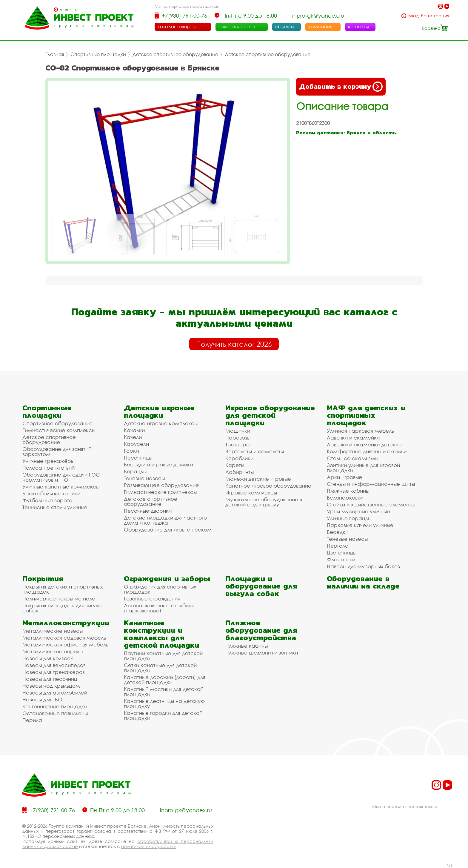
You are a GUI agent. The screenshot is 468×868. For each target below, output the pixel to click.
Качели (133, 437)
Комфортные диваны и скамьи (367, 451)
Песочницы (138, 458)
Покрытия (43, 579)
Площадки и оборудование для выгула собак (261, 586)
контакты (358, 27)
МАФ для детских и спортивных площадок (366, 415)
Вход (414, 16)
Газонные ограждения (152, 599)
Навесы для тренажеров (54, 672)
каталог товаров (177, 27)
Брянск (68, 10)
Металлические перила (53, 651)
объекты (285, 27)
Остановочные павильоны (55, 713)
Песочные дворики (148, 511)
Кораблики (239, 458)
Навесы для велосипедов (54, 665)
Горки (131, 451)
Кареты (235, 465)
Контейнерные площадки (55, 706)
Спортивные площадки (98, 54)
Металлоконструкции (66, 623)
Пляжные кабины (348, 491)
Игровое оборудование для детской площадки (270, 415)
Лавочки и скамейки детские (364, 444)
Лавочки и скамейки (353, 438)
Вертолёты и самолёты (255, 451)
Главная (55, 54)
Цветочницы (342, 553)
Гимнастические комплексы (59, 430)
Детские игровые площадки (159, 411)
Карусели (136, 444)
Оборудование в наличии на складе (363, 582)
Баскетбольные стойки (51, 493)
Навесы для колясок (48, 658)
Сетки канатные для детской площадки (160, 668)
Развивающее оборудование (161, 485)
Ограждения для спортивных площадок (160, 589)
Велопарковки (345, 498)
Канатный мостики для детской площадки (164, 692)
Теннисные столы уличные (55, 507)
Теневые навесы (144, 478)
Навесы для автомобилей (55, 693)
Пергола (338, 546)
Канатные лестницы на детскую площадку (164, 703)
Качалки (134, 430)
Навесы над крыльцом (51, 686)
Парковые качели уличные (360, 525)
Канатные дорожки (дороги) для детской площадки (165, 680)
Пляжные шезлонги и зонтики (262, 653)
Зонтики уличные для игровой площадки (363, 468)
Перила (32, 720)
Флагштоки (341, 559)
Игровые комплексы (251, 493)
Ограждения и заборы (167, 579)
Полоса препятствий (49, 468)
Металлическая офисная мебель (65, 645)
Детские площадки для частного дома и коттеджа (165, 520)
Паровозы (238, 438)
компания (320, 27)
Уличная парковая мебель (360, 431)
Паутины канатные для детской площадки (163, 656)
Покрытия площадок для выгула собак (62, 608)
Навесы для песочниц (50, 679)
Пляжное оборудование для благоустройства (261, 630)
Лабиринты (240, 472)
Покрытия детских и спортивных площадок (63, 589)
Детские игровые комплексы (161, 423)
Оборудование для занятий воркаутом (57, 451)
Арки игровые (344, 477)
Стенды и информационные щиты (371, 484)
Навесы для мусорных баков (363, 566)
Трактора (238, 444)
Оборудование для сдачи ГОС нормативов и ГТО (61, 477)
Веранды (135, 471)
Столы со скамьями (352, 458)
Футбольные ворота (47, 500)
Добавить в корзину (341, 87)
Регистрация (435, 16)
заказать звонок (237, 27)
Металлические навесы (53, 631)
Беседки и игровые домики (158, 464)
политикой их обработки (149, 846)
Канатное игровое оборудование (268, 486)
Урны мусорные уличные (358, 511)
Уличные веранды (349, 518)
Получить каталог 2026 (234, 344)
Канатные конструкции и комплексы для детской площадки (161, 634)
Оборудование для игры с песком (168, 530)
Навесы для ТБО (42, 699)
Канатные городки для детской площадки (163, 715)
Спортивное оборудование (57, 423)
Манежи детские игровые (258, 479)
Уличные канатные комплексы (61, 487)
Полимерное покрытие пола (59, 599)
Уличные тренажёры (48, 461)
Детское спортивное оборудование (175, 54)
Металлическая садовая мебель (64, 638)
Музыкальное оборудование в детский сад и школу (264, 502)
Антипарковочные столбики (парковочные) (159, 608)
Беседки (338, 532)
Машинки (238, 431)
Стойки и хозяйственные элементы (371, 504)
